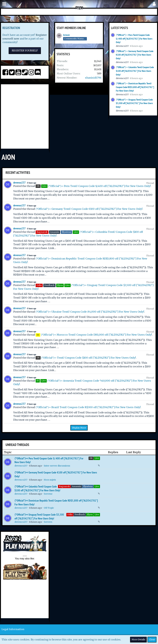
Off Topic (49, 508)
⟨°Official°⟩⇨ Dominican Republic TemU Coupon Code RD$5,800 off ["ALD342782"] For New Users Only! (135, 87)
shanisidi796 (93, 78)
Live (97, 458)
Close (152, 640)
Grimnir (67, 35)
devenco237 (122, 46)
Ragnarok (64, 486)
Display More (79, 428)
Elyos (90, 514)
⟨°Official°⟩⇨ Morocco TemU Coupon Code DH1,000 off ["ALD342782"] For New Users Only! (96, 335)
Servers (48, 522)
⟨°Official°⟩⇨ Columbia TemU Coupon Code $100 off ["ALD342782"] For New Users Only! (135, 71)
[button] (4, 4)
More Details (138, 640)
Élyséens (88, 486)
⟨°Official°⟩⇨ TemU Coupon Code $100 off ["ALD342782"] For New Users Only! (88, 358)
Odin (70, 514)
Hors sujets (50, 480)
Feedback (80, 514)
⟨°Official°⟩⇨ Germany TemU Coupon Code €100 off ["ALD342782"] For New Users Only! (135, 55)
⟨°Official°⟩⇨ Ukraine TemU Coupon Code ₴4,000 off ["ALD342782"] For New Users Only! (90, 312)
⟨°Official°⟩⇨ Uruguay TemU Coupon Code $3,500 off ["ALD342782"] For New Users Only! (134, 103)
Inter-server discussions (57, 466)
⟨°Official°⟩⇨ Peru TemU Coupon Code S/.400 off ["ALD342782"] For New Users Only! (134, 39)
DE (91, 458)
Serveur (48, 494)
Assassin (77, 486)
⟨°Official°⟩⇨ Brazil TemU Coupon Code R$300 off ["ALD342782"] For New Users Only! (88, 407)
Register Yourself (25, 50)
